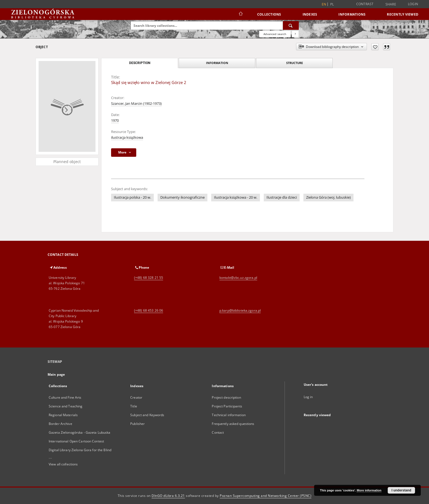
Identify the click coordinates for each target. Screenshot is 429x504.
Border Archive (60, 424)
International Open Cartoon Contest (76, 441)
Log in (308, 397)
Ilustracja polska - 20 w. (132, 197)
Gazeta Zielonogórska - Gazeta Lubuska (79, 432)
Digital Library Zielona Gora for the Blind (80, 450)
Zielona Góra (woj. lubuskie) (328, 197)
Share (391, 4)
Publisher (137, 424)
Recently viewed (403, 14)
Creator (136, 397)
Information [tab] (217, 63)
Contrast (365, 4)
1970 (115, 121)
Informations (352, 14)
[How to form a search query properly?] (295, 34)
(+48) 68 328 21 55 (149, 278)
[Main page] (240, 14)
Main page (56, 374)
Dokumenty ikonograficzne (182, 197)
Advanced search (275, 34)
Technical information (229, 415)
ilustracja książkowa (127, 137)
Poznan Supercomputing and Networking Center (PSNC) (266, 496)
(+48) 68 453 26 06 (149, 310)
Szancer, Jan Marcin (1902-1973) (136, 104)
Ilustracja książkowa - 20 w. (236, 197)
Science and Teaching (66, 406)
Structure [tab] (295, 63)
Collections (269, 14)
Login (413, 4)
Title (134, 406)
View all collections (63, 464)
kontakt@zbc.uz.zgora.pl (238, 278)
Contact (218, 432)
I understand (401, 490)
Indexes (310, 14)
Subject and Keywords (147, 415)
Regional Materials (63, 415)
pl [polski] (332, 4)
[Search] (291, 25)
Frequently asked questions (233, 424)
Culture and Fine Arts (65, 397)
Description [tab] (140, 63)
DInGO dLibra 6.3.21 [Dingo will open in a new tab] (168, 496)
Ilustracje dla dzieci (282, 197)
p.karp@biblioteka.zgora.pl (240, 310)
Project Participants (227, 406)
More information (369, 490)
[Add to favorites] (375, 47)
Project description (226, 397)
